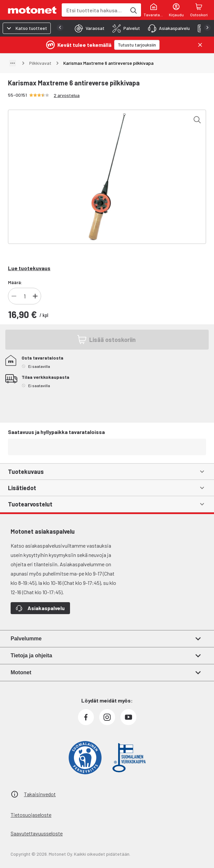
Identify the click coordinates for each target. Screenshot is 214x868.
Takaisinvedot (40, 794)
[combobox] (94, 10)
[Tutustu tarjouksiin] (137, 45)
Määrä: (15, 282)
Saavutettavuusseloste (37, 833)
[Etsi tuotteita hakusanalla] (133, 10)
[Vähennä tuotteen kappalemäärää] (14, 296)
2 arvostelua (67, 95)
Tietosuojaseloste (31, 815)
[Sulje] (200, 45)
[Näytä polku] (13, 63)
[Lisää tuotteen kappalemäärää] (35, 296)
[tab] (88, 28)
